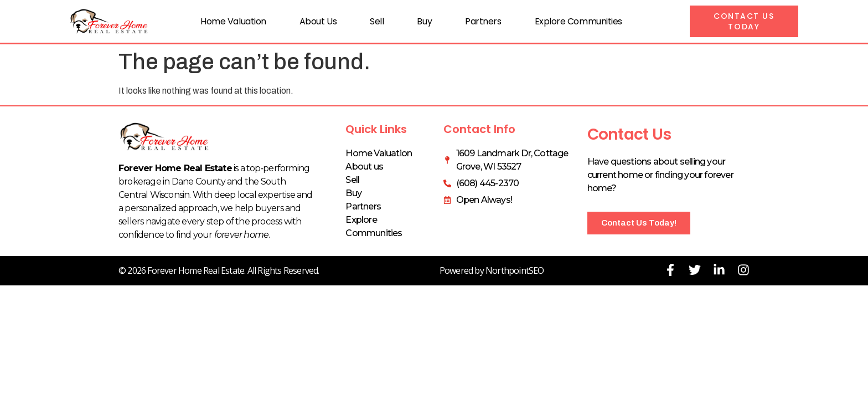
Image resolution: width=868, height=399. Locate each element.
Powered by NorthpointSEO (492, 270)
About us (318, 21)
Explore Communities (578, 21)
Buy (424, 21)
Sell (377, 21)
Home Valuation (233, 21)
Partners (483, 21)
